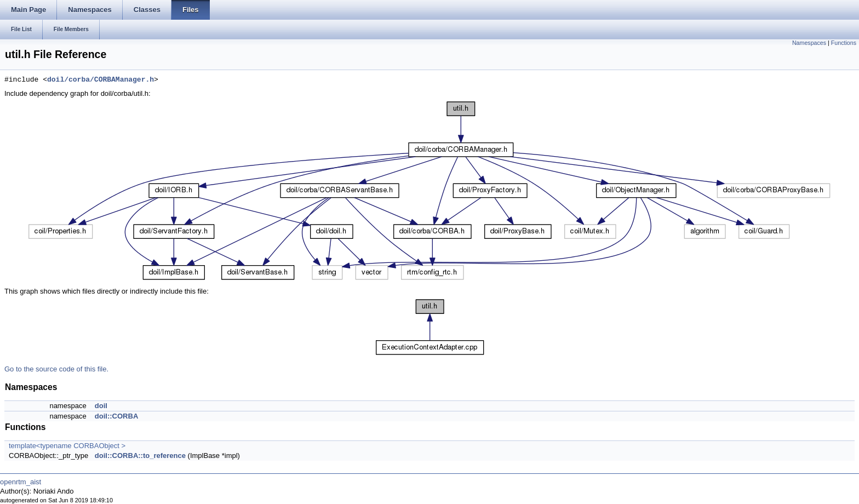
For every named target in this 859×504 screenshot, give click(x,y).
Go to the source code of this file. (56, 369)
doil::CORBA (116, 416)
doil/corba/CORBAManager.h (101, 80)
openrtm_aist (21, 482)
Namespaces (809, 43)
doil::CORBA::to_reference (140, 456)
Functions (844, 43)
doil (101, 406)
